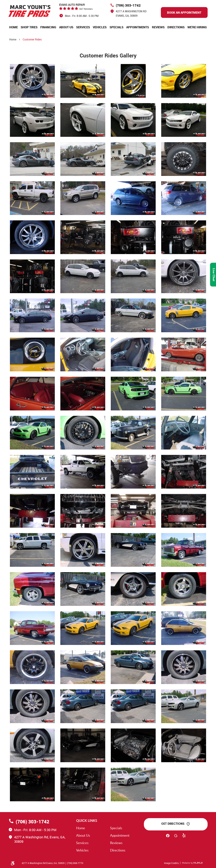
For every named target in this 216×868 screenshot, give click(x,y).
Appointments (138, 27)
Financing (48, 27)
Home (14, 27)
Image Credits (171, 863)
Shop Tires (29, 27)
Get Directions (173, 824)
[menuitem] (14, 27)
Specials (116, 27)
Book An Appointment (184, 12)
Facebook (168, 837)
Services (83, 27)
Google (176, 837)
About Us (66, 27)
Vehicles (100, 27)
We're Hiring (197, 27)
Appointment (120, 835)
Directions (176, 27)
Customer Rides (32, 39)
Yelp (184, 837)
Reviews (158, 27)
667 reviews (86, 9)
